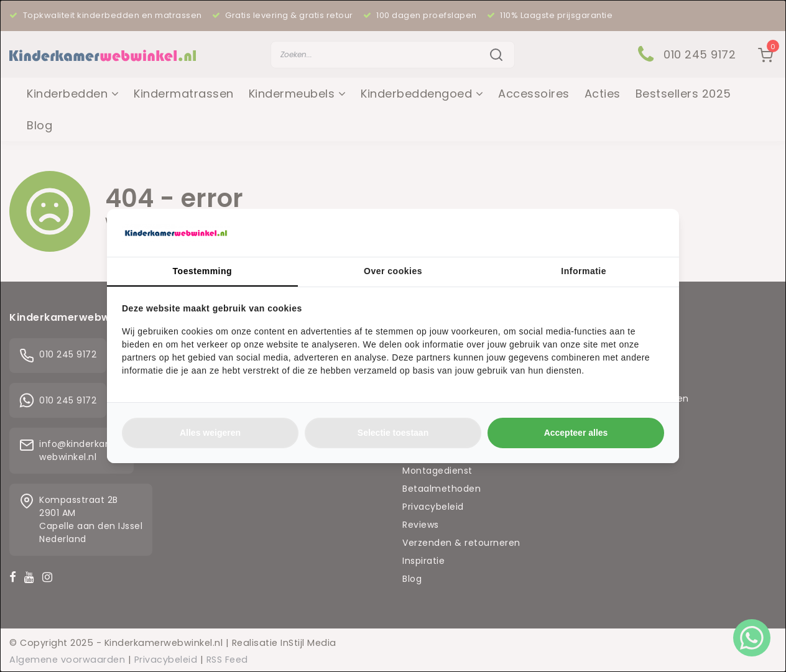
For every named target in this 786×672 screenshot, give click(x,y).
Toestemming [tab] (202, 271)
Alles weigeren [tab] (210, 433)
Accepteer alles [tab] (576, 433)
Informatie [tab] (584, 271)
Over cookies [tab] (393, 271)
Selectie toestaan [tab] (393, 433)
